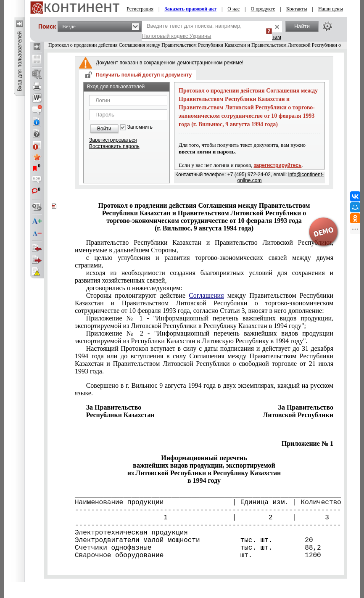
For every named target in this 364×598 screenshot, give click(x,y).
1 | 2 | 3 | (204, 518)
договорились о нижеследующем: (134, 288)
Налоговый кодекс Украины (177, 36)
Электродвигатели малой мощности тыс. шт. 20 (194, 540)
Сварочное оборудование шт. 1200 (198, 556)
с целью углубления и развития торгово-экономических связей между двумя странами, (204, 261)
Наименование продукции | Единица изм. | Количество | (204, 503)
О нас (233, 9)
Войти (104, 129)
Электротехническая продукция (131, 533)
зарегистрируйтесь (278, 165)
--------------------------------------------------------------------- (204, 510)
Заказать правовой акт (190, 9)
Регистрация (140, 9)
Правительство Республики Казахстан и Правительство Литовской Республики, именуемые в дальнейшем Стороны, (204, 246)
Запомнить (140, 127)
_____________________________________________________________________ (204, 495)
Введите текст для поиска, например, (192, 31)
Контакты (297, 9)
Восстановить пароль (114, 146)
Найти (302, 26)
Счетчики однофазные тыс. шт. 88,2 (198, 548)
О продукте (263, 9)
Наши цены (331, 9)
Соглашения (206, 295)
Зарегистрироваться (113, 140)
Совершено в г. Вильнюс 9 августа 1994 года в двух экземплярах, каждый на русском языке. (204, 389)
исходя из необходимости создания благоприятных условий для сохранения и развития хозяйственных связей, (204, 277)
